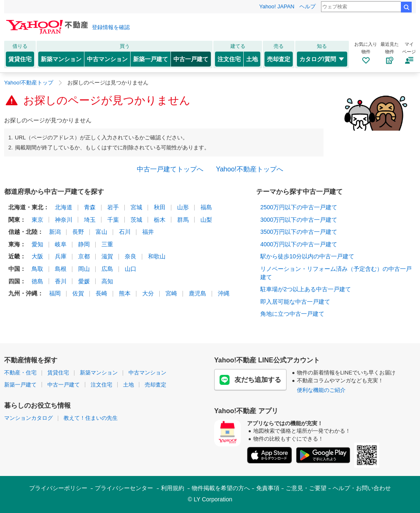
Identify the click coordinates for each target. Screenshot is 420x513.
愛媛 (84, 281)
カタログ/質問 (322, 59)
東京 (37, 220)
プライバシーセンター (124, 488)
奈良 (131, 256)
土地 (252, 59)
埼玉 (90, 220)
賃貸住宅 (20, 59)
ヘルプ (308, 6)
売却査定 (279, 59)
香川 (61, 281)
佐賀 (78, 293)
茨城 (136, 220)
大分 (148, 293)
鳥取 (37, 269)
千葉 (113, 220)
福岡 (55, 293)
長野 (78, 232)
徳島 (37, 281)
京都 (84, 256)
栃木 (160, 220)
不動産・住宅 (20, 373)
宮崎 (171, 293)
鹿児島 (198, 293)
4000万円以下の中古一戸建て (299, 244)
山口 (131, 269)
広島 (107, 269)
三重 (107, 244)
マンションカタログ (28, 418)
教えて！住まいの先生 (91, 418)
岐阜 (61, 244)
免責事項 (268, 488)
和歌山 (157, 256)
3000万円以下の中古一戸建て (299, 220)
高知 (107, 281)
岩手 (113, 207)
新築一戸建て (151, 59)
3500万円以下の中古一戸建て (299, 232)
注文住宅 (229, 59)
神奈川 (64, 220)
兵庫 (61, 256)
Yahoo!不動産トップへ (250, 169)
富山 (101, 232)
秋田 (160, 207)
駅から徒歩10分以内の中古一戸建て (307, 256)
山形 (183, 207)
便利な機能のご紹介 (321, 390)
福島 (206, 207)
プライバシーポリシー (58, 488)
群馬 (183, 220)
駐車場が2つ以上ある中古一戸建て (306, 289)
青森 (90, 207)
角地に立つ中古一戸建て (292, 314)
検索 (406, 7)
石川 (125, 232)
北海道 (64, 207)
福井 (148, 232)
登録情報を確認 (111, 27)
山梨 (206, 220)
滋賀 (107, 256)
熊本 (125, 293)
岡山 (84, 269)
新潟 (55, 232)
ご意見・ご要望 (306, 488)
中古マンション (107, 59)
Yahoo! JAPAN (277, 6)
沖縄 (224, 293)
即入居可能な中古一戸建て (295, 302)
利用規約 (173, 488)
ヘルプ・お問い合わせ (362, 488)
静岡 (84, 244)
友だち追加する (250, 380)
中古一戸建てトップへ (170, 169)
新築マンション (61, 59)
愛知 (37, 244)
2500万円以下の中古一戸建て (299, 207)
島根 (61, 269)
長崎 (101, 293)
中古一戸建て (191, 59)
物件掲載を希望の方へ (221, 488)
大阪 (37, 256)
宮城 (136, 207)
